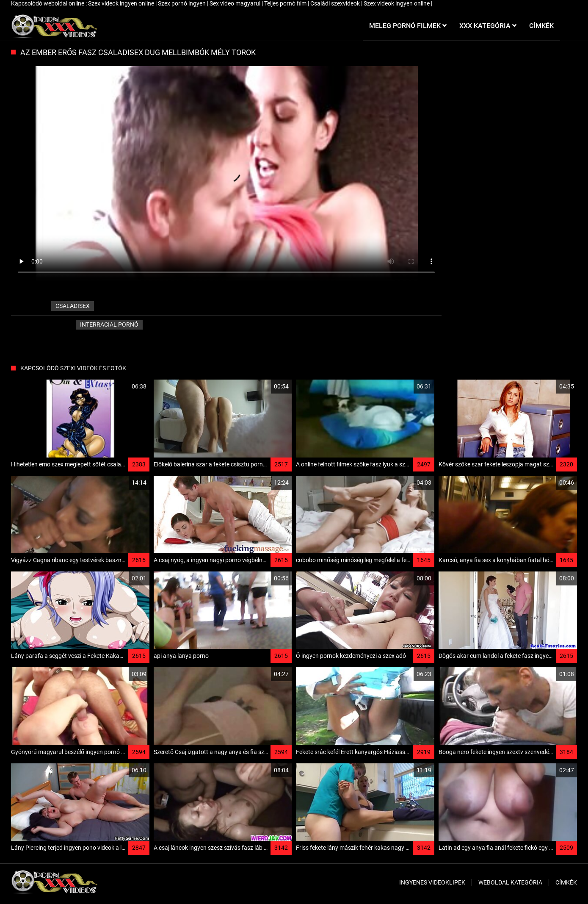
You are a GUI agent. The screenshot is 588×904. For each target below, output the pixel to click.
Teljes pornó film (286, 3)
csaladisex (73, 306)
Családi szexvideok (336, 3)
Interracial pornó (109, 324)
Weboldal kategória (510, 882)
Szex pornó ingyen (182, 3)
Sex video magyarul (236, 3)
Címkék (566, 882)
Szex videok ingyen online (122, 3)
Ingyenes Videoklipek (432, 882)
